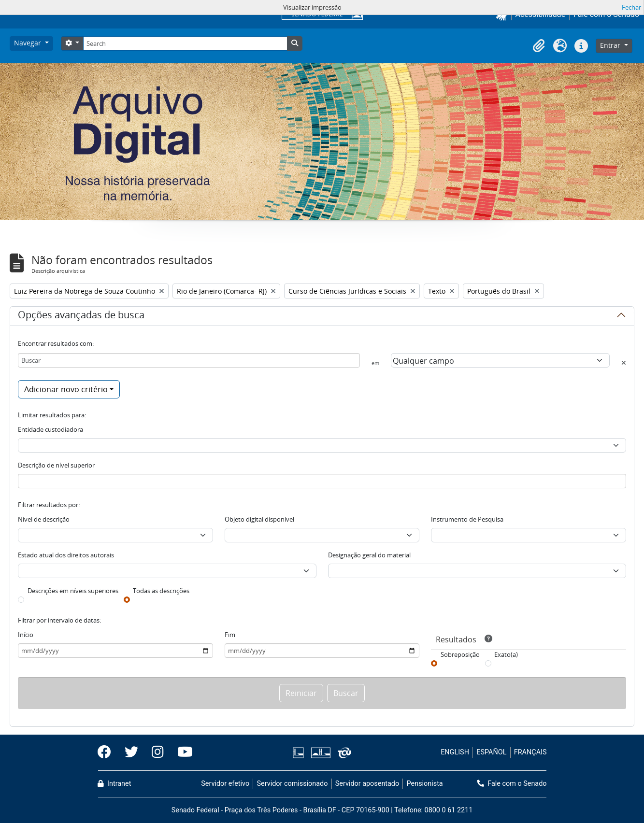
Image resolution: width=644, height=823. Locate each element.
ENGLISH (455, 752)
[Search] (185, 43)
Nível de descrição (44, 519)
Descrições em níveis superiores (73, 591)
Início (26, 635)
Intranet (114, 784)
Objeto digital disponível (259, 519)
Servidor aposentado (367, 784)
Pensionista (425, 784)
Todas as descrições (161, 591)
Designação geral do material (369, 555)
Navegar (29, 43)
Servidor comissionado (292, 784)
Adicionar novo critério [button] (66, 389)
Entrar (611, 45)
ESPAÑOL (491, 752)
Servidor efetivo (225, 784)
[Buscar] (189, 360)
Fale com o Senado (512, 784)
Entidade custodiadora (50, 429)
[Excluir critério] (624, 363)
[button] (539, 46)
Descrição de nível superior (56, 465)
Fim (230, 635)
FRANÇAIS (530, 752)
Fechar (631, 7)
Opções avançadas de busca (81, 316)
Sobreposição (460, 654)
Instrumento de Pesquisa (467, 519)
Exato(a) (506, 654)
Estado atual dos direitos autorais (66, 555)
